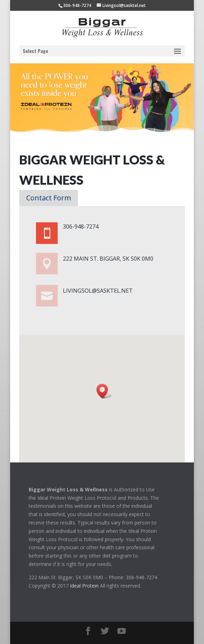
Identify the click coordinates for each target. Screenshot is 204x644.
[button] (104, 391)
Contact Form (49, 198)
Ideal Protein (84, 586)
